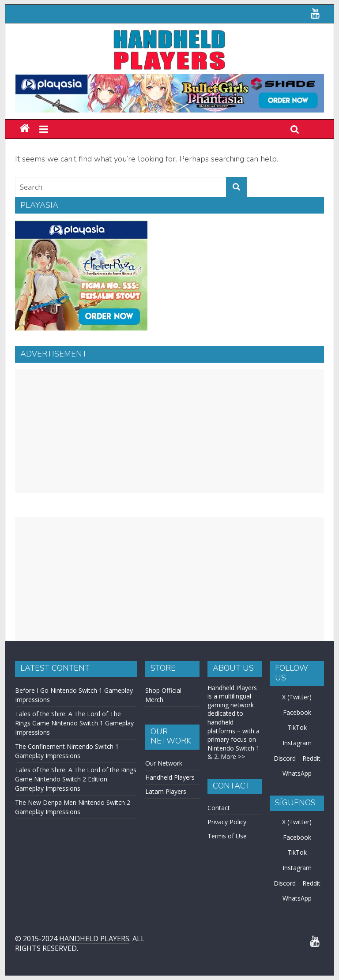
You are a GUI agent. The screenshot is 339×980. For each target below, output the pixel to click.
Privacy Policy (227, 822)
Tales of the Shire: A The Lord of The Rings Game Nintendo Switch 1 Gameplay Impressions (74, 723)
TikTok (297, 727)
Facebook (297, 712)
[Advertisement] (169, 431)
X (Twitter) (297, 697)
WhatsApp (297, 773)
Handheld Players (170, 777)
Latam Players (166, 791)
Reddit (311, 758)
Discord (285, 758)
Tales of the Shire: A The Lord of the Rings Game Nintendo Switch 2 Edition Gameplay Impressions (76, 779)
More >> (233, 757)
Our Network (164, 763)
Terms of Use (227, 836)
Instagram (297, 743)
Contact (219, 808)
